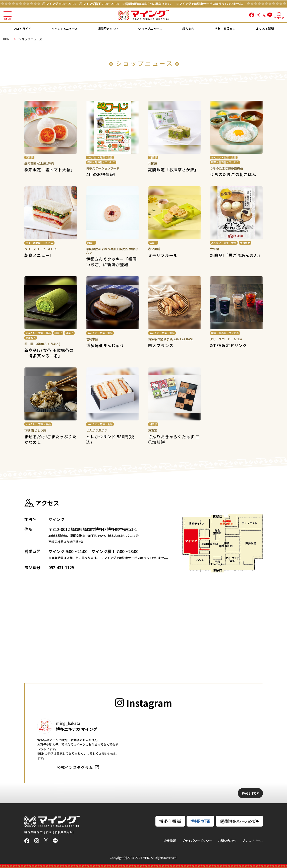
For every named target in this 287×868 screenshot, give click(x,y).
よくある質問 (265, 29)
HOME (7, 39)
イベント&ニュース (65, 29)
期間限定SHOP (108, 29)
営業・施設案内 (225, 29)
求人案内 (188, 29)
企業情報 (170, 840)
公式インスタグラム (75, 767)
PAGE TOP (250, 793)
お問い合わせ (227, 840)
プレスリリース (252, 840)
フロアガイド (22, 29)
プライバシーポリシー (197, 840)
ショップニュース (150, 29)
